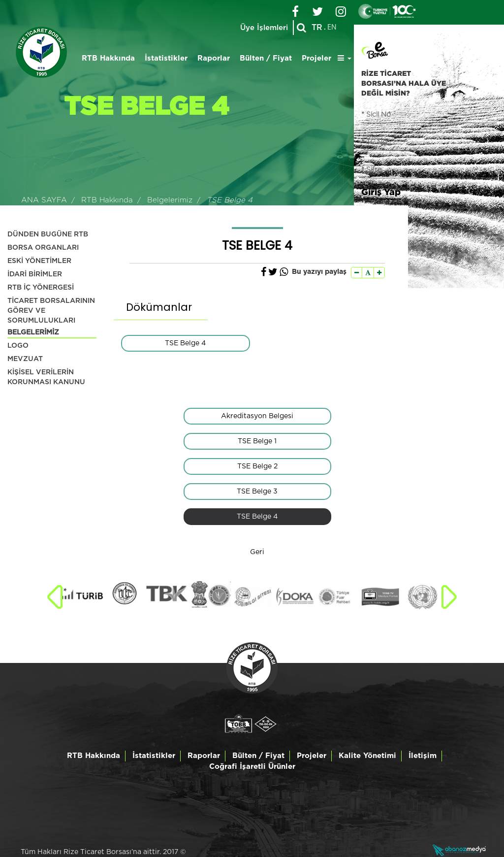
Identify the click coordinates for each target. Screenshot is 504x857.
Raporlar (214, 58)
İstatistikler (166, 58)
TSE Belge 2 (257, 466)
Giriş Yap (381, 192)
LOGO (18, 346)
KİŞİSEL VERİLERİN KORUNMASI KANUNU (46, 377)
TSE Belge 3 (257, 492)
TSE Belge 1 (257, 441)
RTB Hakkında (108, 58)
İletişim (423, 756)
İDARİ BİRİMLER (35, 274)
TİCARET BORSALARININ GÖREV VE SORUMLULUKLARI (51, 311)
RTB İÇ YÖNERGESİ (41, 288)
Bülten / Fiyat (266, 58)
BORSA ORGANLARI (43, 248)
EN (332, 28)
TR (317, 28)
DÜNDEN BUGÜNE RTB (48, 234)
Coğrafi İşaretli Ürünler (252, 767)
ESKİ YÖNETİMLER (39, 261)
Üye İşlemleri (264, 28)
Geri (257, 552)
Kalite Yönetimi (367, 756)
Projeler (316, 58)
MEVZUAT (25, 359)
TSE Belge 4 (185, 343)
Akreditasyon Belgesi (257, 416)
